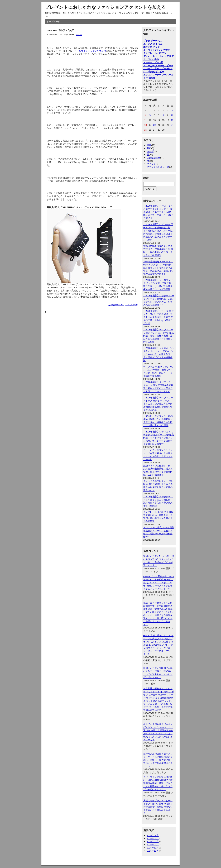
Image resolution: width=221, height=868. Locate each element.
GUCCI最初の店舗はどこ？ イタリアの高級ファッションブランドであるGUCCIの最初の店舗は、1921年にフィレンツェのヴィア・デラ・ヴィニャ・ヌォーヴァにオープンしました (158, 645)
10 (172, 115)
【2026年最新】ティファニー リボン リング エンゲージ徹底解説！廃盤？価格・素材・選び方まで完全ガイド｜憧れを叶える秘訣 (158, 336)
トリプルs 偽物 (151, 59)
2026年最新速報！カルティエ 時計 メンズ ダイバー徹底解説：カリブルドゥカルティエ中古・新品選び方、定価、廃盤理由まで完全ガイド (158, 268)
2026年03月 (153, 839)
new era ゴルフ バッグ (60, 30)
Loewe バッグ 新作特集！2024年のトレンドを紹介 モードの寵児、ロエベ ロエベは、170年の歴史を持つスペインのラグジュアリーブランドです (159, 583)
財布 (149, 148)
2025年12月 (153, 848)
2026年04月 (153, 835)
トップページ (53, 22)
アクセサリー (153, 158)
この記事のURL (116, 305)
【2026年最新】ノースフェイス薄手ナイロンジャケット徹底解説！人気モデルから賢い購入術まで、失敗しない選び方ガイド (158, 212)
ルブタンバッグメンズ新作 (92, 51)
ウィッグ (151, 164)
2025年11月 (153, 851)
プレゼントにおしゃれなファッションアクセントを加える (105, 7)
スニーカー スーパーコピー (157, 66)
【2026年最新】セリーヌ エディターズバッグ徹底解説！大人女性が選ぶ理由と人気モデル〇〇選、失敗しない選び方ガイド (158, 317)
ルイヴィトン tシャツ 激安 (157, 50)
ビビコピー (159, 72)
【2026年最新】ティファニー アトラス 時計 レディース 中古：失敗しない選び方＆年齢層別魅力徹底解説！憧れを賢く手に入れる (158, 404)
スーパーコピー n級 (153, 62)
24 (172, 125)
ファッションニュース (158, 167)
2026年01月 (153, 845)
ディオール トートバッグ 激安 (158, 56)
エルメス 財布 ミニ (153, 44)
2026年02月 (153, 841)
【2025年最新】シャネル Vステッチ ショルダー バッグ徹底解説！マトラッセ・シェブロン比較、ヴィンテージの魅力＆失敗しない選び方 (158, 438)
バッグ (79, 35)
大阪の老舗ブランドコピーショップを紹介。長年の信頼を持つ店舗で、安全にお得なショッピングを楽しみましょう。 (158, 807)
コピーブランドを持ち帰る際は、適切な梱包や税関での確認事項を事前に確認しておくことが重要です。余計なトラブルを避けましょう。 (158, 783)
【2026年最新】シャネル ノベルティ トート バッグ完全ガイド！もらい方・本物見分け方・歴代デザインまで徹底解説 (158, 354)
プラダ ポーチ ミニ (153, 41)
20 (154, 125)
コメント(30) (132, 305)
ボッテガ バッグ (152, 47)
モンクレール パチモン (155, 53)
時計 (149, 145)
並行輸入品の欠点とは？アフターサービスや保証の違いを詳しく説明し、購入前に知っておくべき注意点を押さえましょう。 (158, 760)
